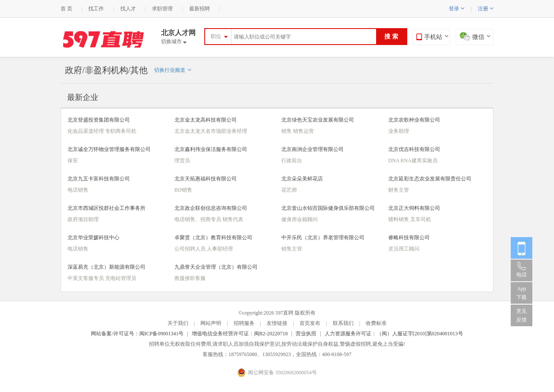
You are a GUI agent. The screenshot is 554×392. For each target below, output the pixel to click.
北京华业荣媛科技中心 (93, 238)
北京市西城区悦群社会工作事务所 (106, 208)
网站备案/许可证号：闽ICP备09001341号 (137, 334)
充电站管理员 (121, 278)
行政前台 (292, 161)
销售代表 (233, 219)
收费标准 (376, 323)
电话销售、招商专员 (198, 219)
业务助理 (399, 131)
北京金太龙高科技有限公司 (206, 120)
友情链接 (277, 323)
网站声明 (211, 323)
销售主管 (292, 249)
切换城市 (174, 42)
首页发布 (310, 323)
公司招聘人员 (191, 249)
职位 (216, 36)
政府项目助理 (83, 219)
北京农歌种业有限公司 (414, 120)
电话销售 (78, 190)
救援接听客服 (190, 278)
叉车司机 (421, 219)
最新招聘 (200, 9)
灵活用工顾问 (404, 249)
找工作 (96, 9)
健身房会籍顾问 (300, 219)
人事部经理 (220, 249)
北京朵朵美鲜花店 (302, 179)
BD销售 (183, 190)
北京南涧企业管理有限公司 (312, 149)
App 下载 (522, 293)
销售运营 (303, 131)
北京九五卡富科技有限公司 (99, 179)
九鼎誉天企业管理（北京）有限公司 (216, 267)
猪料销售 (399, 219)
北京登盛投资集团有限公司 (99, 120)
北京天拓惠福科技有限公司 (206, 179)
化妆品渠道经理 (86, 131)
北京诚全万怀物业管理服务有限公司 (109, 149)
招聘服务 (244, 323)
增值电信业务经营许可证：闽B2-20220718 (240, 334)
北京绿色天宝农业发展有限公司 (318, 120)
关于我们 (178, 323)
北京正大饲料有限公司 (414, 208)
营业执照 (306, 334)
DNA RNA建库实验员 (413, 161)
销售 (287, 131)
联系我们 (343, 323)
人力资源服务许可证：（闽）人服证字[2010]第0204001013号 (394, 334)
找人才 (128, 9)
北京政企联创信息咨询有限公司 (211, 208)
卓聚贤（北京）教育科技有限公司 (213, 238)
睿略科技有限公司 (409, 238)
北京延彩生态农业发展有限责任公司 (430, 179)
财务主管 (399, 190)
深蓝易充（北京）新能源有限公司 (106, 267)
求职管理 (162, 9)
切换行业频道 (173, 70)
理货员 (182, 161)
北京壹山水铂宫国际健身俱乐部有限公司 (328, 208)
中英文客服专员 (86, 278)
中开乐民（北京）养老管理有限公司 (323, 238)
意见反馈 (522, 315)
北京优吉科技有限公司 (414, 149)
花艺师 (289, 190)
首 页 (66, 9)
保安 (73, 161)
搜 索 (391, 37)
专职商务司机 (121, 131)
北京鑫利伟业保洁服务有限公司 (211, 149)
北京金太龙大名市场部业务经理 (211, 131)
